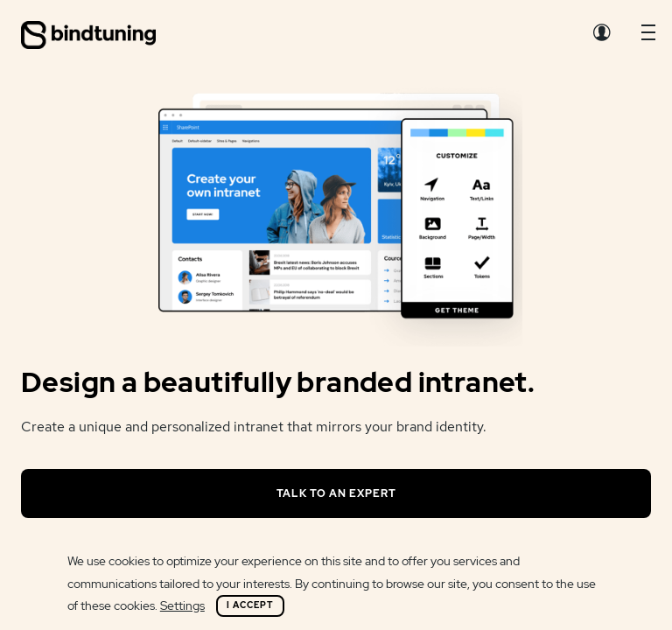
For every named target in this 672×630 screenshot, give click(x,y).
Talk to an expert (336, 493)
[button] (648, 37)
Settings (182, 605)
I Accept (250, 605)
